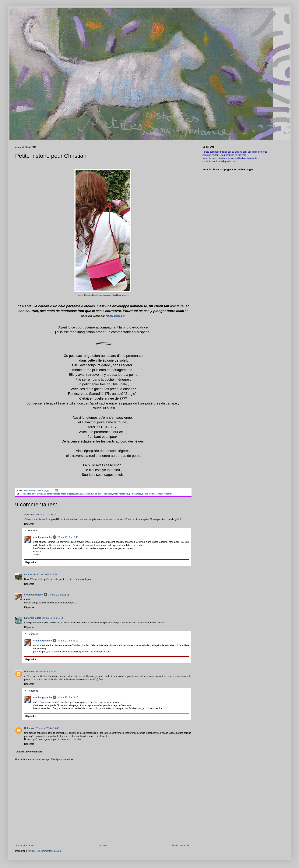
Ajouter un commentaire (29, 752)
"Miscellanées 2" (115, 316)
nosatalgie (123, 494)
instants (79, 494)
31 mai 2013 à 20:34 (46, 672)
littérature (108, 494)
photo (160, 494)
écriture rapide (53, 494)
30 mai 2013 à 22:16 (59, 595)
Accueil (103, 845)
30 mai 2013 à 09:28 (47, 575)
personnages (135, 494)
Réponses (33, 531)
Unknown (29, 672)
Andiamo (29, 515)
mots (116, 494)
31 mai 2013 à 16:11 (53, 618)
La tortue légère (33, 618)
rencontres (169, 494)
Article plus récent (25, 845)
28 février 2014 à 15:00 (47, 728)
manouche (30, 575)
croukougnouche (42, 537)
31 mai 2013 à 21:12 (68, 641)
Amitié (28, 494)
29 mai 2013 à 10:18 (45, 515)
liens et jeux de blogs (93, 494)
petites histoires (149, 494)
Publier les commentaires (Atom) (46, 851)
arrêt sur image (39, 494)
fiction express (68, 494)
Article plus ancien (181, 845)
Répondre (29, 524)
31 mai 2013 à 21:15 (68, 697)
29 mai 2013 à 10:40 (68, 537)
